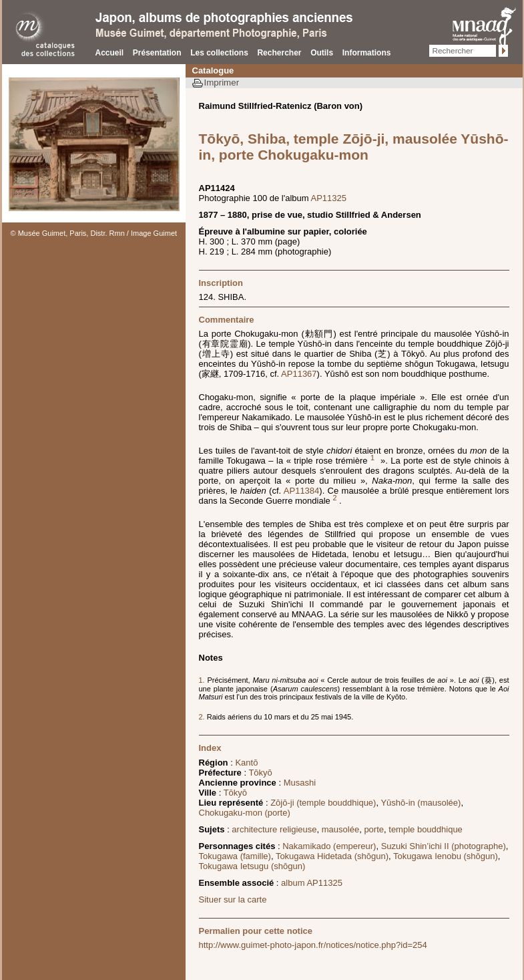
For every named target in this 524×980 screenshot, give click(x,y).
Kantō (246, 763)
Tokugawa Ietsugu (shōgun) (252, 866)
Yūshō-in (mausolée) (421, 803)
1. (202, 680)
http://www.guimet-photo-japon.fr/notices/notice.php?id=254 (313, 945)
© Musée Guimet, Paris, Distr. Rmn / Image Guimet (94, 233)
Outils (322, 53)
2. (203, 717)
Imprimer (222, 83)
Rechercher (279, 53)
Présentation (157, 53)
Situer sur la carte (233, 900)
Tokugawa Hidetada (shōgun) (332, 856)
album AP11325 (312, 883)
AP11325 (329, 198)
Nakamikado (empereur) (329, 846)
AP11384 (302, 491)
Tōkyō (260, 773)
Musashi (300, 783)
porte (374, 829)
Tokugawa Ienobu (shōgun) (446, 856)
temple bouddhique (426, 829)
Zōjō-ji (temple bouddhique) (323, 803)
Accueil (110, 53)
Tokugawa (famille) (235, 856)
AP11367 (299, 374)
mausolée (340, 829)
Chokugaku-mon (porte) (245, 813)
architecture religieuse (274, 829)
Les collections (219, 53)
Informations (367, 53)
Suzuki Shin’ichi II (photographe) (444, 846)
